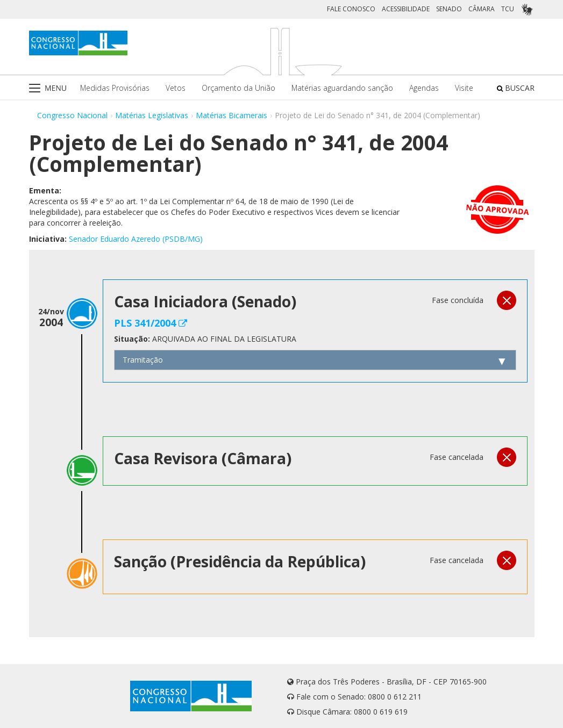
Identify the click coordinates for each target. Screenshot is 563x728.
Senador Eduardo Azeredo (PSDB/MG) (136, 239)
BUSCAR (516, 88)
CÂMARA (482, 9)
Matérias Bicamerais (231, 115)
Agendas (424, 88)
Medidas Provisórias (115, 88)
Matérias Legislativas (152, 115)
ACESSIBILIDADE (406, 9)
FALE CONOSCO (351, 9)
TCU (508, 9)
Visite (464, 88)
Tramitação (143, 360)
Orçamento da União (238, 88)
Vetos (176, 88)
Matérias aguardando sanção (342, 88)
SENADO (449, 9)
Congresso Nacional (72, 115)
